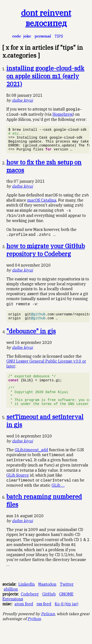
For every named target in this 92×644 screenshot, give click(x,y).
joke (27, 36)
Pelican (48, 629)
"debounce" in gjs (31, 339)
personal (43, 36)
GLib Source (18, 490)
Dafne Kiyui (22, 100)
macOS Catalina (42, 205)
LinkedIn (27, 600)
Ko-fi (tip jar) (66, 619)
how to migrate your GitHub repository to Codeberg (46, 256)
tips (59, 36)
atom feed (24, 619)
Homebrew (63, 115)
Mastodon (47, 600)
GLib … (58, 500)
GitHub (49, 610)
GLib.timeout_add (31, 464)
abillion (11, 605)
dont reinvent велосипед (46, 18)
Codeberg (30, 610)
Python (34, 634)
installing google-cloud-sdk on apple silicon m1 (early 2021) (45, 76)
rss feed (44, 619)
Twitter (67, 600)
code (17, 36)
